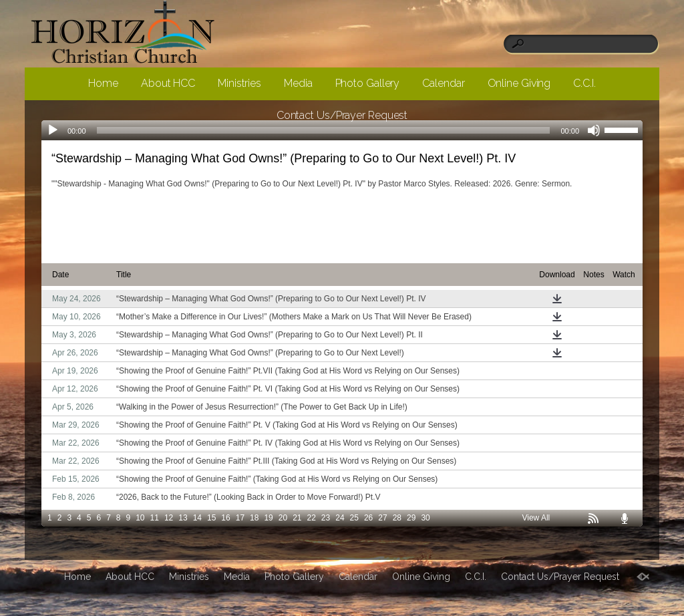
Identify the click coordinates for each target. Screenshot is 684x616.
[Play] (53, 130)
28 (397, 518)
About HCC (168, 83)
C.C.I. (584, 83)
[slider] (623, 129)
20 (283, 518)
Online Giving (519, 83)
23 (326, 518)
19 (268, 518)
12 (169, 518)
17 (240, 518)
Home (103, 83)
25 (354, 518)
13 (183, 518)
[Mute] (594, 130)
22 (312, 518)
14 (197, 518)
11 (155, 518)
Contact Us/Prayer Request (342, 115)
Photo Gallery (368, 83)
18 (254, 518)
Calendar (443, 83)
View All (536, 518)
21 (297, 518)
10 (140, 518)
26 (368, 518)
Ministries (239, 83)
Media (298, 83)
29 (411, 518)
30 (425, 518)
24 (340, 518)
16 (225, 518)
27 (382, 518)
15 (211, 518)
